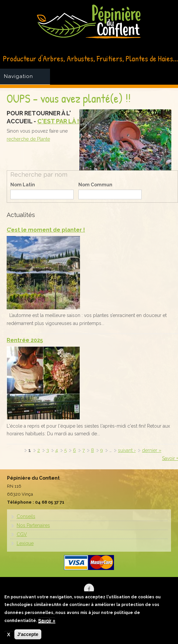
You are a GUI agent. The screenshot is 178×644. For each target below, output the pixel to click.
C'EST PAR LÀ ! (58, 121)
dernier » (152, 450)
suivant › (127, 450)
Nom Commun (95, 185)
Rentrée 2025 (25, 340)
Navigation (18, 76)
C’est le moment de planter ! (46, 230)
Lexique (25, 543)
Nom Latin (23, 185)
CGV (22, 534)
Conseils (26, 516)
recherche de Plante (28, 139)
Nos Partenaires (33, 525)
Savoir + (170, 458)
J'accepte (28, 635)
